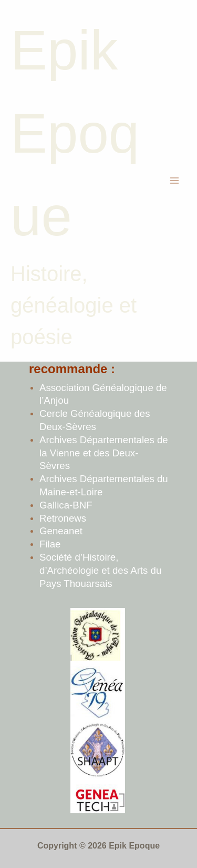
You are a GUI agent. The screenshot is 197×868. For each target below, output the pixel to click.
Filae (50, 544)
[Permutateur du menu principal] (175, 181)
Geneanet (61, 531)
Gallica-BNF (66, 505)
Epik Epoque (75, 133)
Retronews (63, 518)
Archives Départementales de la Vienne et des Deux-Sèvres (104, 453)
